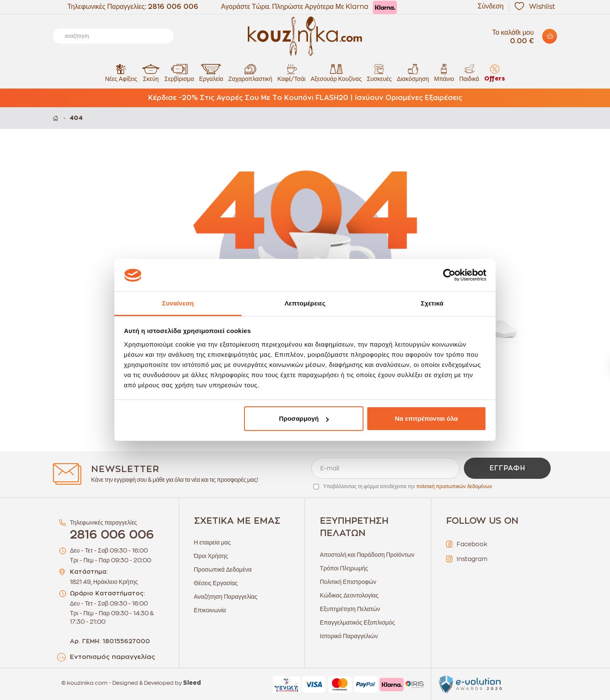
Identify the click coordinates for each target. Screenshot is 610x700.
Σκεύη (151, 73)
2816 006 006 (173, 7)
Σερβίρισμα (179, 73)
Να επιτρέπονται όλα (426, 418)
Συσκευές (379, 73)
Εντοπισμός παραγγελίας (112, 657)
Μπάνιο (444, 73)
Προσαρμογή (304, 418)
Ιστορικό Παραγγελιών (349, 636)
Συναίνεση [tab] (178, 303)
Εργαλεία (211, 73)
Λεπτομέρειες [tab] (305, 303)
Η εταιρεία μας (212, 542)
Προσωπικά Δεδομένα (223, 569)
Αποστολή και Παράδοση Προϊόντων (367, 555)
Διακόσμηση (413, 73)
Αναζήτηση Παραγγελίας (226, 597)
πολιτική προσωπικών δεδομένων (454, 486)
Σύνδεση (491, 6)
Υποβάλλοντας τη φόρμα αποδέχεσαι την (408, 486)
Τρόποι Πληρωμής (344, 568)
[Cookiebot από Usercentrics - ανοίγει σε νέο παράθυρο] (449, 275)
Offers (495, 73)
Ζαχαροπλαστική (250, 73)
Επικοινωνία (210, 610)
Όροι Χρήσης (211, 556)
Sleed (192, 683)
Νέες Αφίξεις (121, 73)
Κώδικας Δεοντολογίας (349, 595)
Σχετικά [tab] (432, 303)
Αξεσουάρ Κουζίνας (336, 73)
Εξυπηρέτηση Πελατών (350, 609)
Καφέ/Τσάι (291, 73)
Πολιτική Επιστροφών (348, 582)
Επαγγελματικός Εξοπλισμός (357, 622)
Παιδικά (469, 73)
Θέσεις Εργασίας (216, 583)
